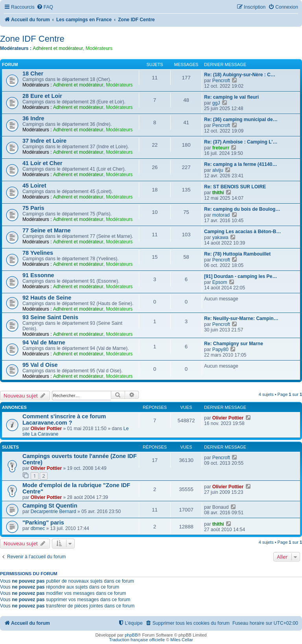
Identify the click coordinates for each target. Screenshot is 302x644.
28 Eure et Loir (42, 96)
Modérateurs (99, 48)
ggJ (216, 103)
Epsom (220, 282)
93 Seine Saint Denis (50, 317)
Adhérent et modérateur (58, 48)
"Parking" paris (43, 523)
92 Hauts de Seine (47, 298)
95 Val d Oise (40, 365)
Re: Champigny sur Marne (234, 344)
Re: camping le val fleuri (231, 97)
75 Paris (33, 208)
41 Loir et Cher (42, 163)
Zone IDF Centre (32, 39)
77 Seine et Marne (47, 230)
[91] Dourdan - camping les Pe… (240, 276)
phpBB (131, 635)
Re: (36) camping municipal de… (241, 120)
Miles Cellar (181, 640)
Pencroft (221, 81)
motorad (221, 215)
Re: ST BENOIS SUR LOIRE (235, 187)
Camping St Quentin (50, 506)
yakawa (220, 237)
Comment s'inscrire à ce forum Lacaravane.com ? (64, 420)
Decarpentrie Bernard (53, 512)
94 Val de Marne (44, 342)
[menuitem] (45, 7)
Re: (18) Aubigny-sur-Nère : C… (240, 75)
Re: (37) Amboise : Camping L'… (241, 142)
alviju (218, 170)
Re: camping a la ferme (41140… (241, 164)
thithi (218, 193)
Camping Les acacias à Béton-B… (243, 232)
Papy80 (220, 350)
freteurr (221, 148)
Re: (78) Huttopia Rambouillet (237, 254)
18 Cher (33, 74)
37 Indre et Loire (44, 141)
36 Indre (33, 118)
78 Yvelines (38, 253)
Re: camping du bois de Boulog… (242, 209)
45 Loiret (34, 186)
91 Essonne (38, 275)
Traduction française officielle (137, 640)
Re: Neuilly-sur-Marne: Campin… (241, 318)
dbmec (38, 528)
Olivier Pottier (46, 429)
